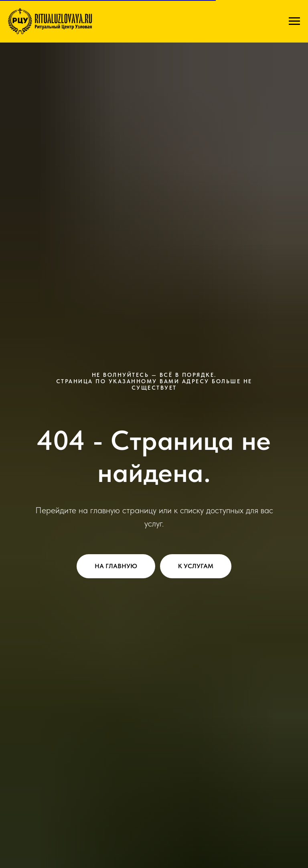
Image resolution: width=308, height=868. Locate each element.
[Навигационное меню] (294, 21)
